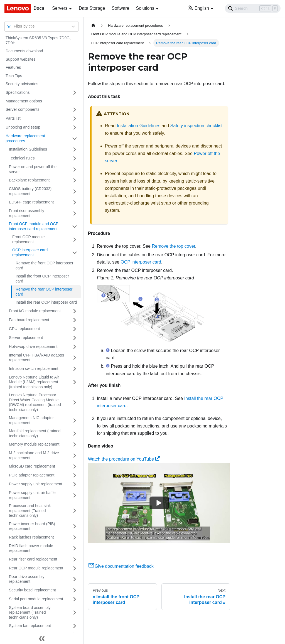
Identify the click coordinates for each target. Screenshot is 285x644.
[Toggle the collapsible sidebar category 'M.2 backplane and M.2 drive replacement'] (75, 455)
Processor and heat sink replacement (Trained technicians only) (30, 511)
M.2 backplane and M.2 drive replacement (34, 455)
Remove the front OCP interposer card (45, 266)
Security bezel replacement (32, 590)
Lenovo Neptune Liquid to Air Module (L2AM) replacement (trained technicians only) (34, 382)
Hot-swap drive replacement (33, 346)
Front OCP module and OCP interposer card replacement (34, 226)
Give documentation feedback (121, 566)
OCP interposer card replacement (30, 252)
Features (13, 67)
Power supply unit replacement (35, 484)
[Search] (253, 8)
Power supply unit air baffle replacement (32, 495)
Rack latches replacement (31, 537)
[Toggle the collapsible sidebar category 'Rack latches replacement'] (75, 537)
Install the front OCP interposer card (42, 279)
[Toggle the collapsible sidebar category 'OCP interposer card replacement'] (75, 253)
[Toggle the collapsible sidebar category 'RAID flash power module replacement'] (75, 548)
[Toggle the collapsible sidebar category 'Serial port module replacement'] (75, 599)
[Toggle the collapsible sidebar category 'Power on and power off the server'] (75, 169)
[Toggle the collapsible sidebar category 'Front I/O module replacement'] (75, 311)
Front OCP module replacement (28, 239)
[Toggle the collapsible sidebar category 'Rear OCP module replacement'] (75, 568)
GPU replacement (24, 329)
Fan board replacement (29, 320)
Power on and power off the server (33, 169)
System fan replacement (30, 626)
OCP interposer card (141, 262)
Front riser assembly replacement (27, 213)
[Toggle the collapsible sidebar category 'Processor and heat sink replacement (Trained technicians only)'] (75, 511)
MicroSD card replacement (32, 466)
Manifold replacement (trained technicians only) (35, 433)
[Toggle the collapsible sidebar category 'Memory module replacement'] (75, 444)
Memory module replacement (34, 444)
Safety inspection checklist (196, 126)
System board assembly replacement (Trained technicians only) (30, 612)
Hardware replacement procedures (25, 138)
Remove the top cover (173, 246)
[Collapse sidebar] (42, 638)
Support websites (20, 59)
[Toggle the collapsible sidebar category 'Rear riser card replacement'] (75, 559)
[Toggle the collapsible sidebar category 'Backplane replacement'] (75, 180)
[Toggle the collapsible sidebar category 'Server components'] (75, 110)
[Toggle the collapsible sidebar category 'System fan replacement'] (75, 626)
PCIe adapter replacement (32, 475)
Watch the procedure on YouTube (124, 459)
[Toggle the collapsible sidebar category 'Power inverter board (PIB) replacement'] (75, 526)
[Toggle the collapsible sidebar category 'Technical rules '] (75, 158)
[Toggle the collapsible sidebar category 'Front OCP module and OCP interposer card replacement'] (75, 226)
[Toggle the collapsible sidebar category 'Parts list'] (75, 119)
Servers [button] (60, 8)
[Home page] (93, 25)
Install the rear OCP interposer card (46, 302)
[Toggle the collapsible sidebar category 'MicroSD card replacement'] (75, 466)
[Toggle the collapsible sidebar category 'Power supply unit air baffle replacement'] (75, 495)
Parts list (13, 118)
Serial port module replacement (36, 599)
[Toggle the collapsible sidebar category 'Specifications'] (75, 93)
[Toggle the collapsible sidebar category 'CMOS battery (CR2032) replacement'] (75, 191)
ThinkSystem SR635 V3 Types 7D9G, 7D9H (38, 40)
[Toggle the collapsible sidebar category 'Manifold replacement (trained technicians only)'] (75, 433)
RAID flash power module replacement (31, 548)
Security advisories (22, 84)
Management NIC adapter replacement (31, 420)
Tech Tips (14, 76)
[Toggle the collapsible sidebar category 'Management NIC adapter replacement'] (75, 420)
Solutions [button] (145, 8)
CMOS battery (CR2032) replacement (30, 191)
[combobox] (14, 26)
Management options (24, 101)
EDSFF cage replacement (31, 202)
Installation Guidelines (28, 149)
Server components (22, 109)
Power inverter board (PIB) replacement (32, 526)
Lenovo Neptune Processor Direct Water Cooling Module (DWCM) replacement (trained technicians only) (35, 402)
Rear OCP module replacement (36, 568)
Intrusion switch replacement (34, 368)
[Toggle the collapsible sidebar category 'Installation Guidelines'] (75, 149)
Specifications (18, 92)
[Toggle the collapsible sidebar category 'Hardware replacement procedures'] (75, 138)
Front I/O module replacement (35, 311)
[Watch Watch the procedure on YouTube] (159, 503)
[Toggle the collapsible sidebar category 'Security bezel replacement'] (75, 590)
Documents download (24, 51)
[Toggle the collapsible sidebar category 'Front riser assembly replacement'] (75, 213)
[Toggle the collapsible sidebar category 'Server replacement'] (75, 338)
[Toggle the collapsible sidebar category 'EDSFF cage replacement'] (75, 202)
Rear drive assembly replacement (27, 579)
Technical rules (22, 158)
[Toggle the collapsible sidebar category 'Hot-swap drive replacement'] (75, 347)
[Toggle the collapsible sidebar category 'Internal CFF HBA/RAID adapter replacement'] (75, 358)
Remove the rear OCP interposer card (44, 292)
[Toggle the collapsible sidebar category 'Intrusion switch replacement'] (75, 369)
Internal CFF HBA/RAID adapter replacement (37, 358)
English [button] (198, 8)
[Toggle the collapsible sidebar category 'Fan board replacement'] (75, 320)
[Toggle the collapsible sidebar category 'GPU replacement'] (75, 329)
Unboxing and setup (23, 127)
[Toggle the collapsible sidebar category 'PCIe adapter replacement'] (75, 475)
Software (120, 8)
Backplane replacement (29, 180)
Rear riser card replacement (33, 559)
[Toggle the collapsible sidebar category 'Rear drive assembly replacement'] (75, 579)
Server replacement (26, 338)
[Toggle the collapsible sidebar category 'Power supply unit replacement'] (75, 484)
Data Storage (92, 8)
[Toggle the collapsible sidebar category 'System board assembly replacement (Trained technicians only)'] (75, 613)
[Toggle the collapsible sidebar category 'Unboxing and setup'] (75, 127)
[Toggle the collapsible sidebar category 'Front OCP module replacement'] (75, 239)
